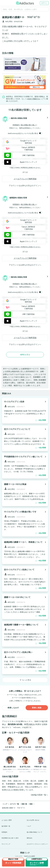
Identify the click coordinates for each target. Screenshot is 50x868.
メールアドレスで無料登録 (25, 179)
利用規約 (16, 125)
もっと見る (25, 680)
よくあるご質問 (7, 820)
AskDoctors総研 (30, 856)
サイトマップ (6, 844)
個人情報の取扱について (34, 832)
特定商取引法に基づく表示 (10, 838)
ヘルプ (29, 826)
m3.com (17, 727)
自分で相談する (34, 99)
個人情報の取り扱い (28, 125)
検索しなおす (13, 708)
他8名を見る (25, 355)
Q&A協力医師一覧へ (39, 795)
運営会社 (29, 838)
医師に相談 (37, 708)
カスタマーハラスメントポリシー (37, 844)
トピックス (19, 856)
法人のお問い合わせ (33, 820)
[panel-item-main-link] (25, 411)
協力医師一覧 (6, 826)
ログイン (44, 3)
